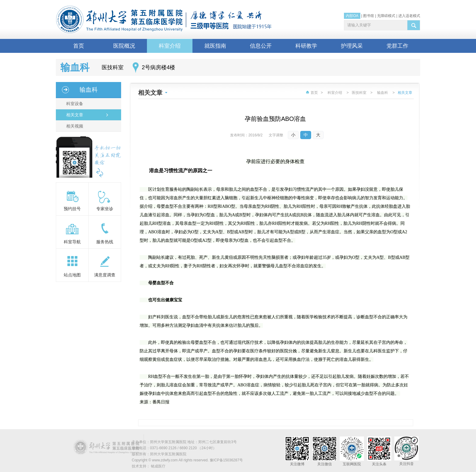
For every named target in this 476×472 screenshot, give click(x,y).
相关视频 (74, 126)
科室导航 (72, 242)
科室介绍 (170, 46)
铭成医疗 (158, 466)
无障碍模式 (386, 16)
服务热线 (105, 242)
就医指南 (215, 46)
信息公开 (261, 46)
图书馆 (369, 16)
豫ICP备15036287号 (226, 460)
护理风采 (352, 46)
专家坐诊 (105, 209)
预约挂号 (72, 209)
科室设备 (74, 104)
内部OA (352, 16)
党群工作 (397, 46)
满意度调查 (105, 275)
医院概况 (124, 46)
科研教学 (306, 46)
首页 (79, 46)
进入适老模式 (409, 16)
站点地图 (72, 275)
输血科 (89, 90)
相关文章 (74, 115)
